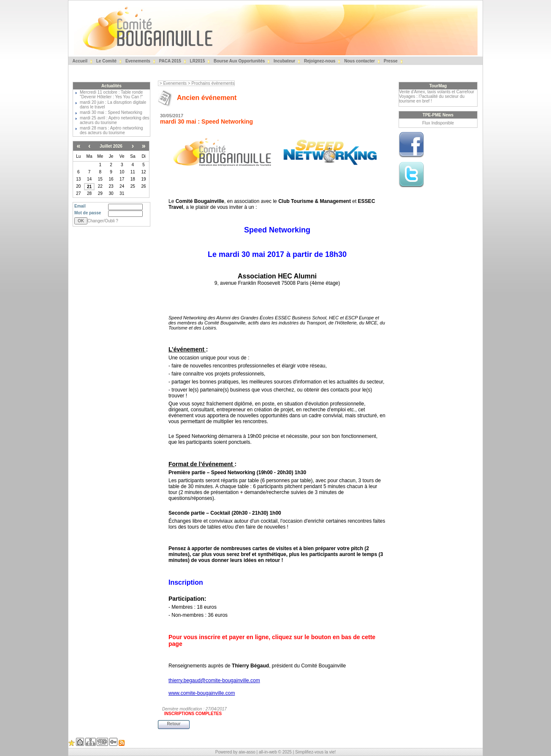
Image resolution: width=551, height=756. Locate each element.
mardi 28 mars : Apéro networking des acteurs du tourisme (111, 130)
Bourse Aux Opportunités (239, 61)
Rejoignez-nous (319, 61)
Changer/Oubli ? (103, 221)
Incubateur (284, 61)
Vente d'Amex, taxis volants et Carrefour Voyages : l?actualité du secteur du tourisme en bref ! (437, 96)
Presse (390, 61)
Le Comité (106, 61)
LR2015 (197, 61)
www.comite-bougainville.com (202, 693)
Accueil (79, 61)
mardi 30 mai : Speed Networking (111, 112)
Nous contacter (359, 61)
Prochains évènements (213, 83)
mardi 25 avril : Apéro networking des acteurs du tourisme (115, 120)
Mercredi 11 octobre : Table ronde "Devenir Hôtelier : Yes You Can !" (111, 94)
